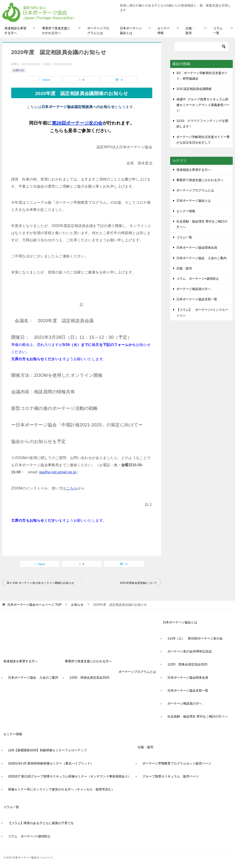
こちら (72, 488)
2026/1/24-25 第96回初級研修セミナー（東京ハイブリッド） (51, 763)
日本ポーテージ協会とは (131, 31)
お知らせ (19, 70)
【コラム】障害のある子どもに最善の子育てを (41, 823)
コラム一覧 (218, 31)
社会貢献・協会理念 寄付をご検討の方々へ (202, 224)
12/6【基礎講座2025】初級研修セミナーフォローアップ (47, 750)
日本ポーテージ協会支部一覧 (197, 299)
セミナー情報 (164, 31)
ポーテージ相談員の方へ (194, 289)
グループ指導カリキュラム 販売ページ (171, 776)
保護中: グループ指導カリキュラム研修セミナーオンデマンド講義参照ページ (203, 105)
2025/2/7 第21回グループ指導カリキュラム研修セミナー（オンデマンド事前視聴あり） (70, 776)
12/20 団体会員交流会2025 (89, 677)
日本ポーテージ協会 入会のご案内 (201, 258)
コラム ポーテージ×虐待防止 (199, 279)
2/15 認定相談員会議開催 (194, 89)
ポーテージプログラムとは (98, 31)
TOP (34, 605)
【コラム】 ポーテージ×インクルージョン (202, 312)
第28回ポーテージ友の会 (77, 123)
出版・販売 (190, 31)
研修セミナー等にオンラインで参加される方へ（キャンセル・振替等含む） (61, 789)
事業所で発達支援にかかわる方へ (56, 31)
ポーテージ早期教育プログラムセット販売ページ (177, 763)
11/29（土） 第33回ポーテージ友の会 (195, 638)
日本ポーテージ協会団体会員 (197, 248)
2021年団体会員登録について (138, 583)
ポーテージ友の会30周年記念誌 (190, 651)
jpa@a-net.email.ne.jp (58, 472)
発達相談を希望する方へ (15, 31)
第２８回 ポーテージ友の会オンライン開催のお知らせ (40, 583)
